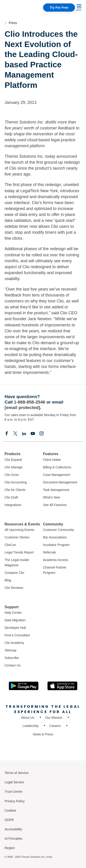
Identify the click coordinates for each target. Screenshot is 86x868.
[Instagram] (42, 433)
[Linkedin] (24, 433)
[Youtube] (33, 433)
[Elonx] (15, 433)
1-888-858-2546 (30, 402)
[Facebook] (7, 433)
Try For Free (59, 8)
